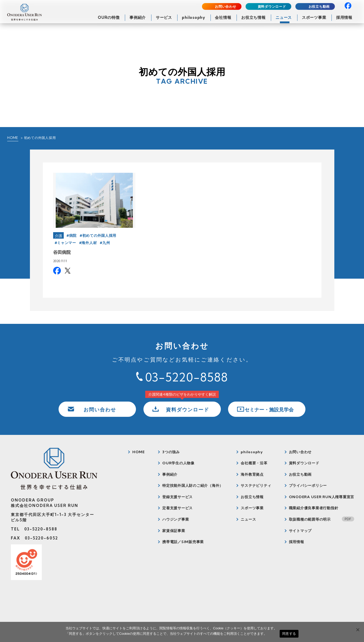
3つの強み (171, 452)
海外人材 (89, 243)
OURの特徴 (109, 17)
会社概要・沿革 (254, 463)
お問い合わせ (226, 7)
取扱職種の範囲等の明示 (310, 519)
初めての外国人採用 (99, 236)
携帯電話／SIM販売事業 (183, 542)
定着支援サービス (177, 508)
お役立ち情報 (253, 17)
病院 (73, 236)
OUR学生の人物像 (178, 463)
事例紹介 (138, 17)
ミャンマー (67, 243)
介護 (59, 236)
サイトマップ (300, 531)
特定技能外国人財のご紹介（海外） (193, 486)
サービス (164, 17)
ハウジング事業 (176, 519)
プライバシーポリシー (308, 486)
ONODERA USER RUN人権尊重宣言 (322, 497)
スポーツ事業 (314, 17)
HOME (13, 138)
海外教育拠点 (252, 474)
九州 (106, 243)
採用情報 (344, 17)
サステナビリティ (256, 486)
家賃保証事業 (174, 531)
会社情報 (223, 17)
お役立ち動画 (319, 7)
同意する (289, 634)
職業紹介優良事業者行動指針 (314, 508)
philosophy (193, 17)
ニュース (284, 17)
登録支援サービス (177, 497)
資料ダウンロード (272, 7)
